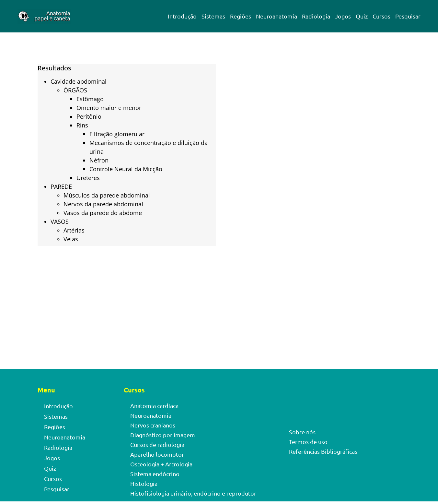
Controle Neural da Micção (126, 169)
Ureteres (88, 178)
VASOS (60, 222)
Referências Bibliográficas (323, 451)
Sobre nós (302, 432)
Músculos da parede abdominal (107, 195)
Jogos (343, 16)
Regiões (241, 16)
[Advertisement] (311, 141)
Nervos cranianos (153, 425)
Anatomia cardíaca (154, 406)
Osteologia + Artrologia (161, 464)
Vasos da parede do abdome (103, 213)
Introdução (182, 16)
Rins (82, 125)
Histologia (144, 483)
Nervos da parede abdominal (103, 204)
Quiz (362, 16)
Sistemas (213, 16)
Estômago (90, 99)
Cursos (381, 16)
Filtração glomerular (117, 134)
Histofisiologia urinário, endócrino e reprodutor (193, 493)
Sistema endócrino (155, 474)
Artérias (74, 230)
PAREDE (61, 186)
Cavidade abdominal (79, 81)
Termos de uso (308, 442)
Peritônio (89, 116)
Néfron (99, 160)
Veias (71, 239)
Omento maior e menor (109, 108)
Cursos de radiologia (157, 444)
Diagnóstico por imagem (163, 435)
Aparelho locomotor (157, 454)
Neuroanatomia (277, 16)
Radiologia (316, 16)
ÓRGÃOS (75, 90)
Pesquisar (408, 16)
